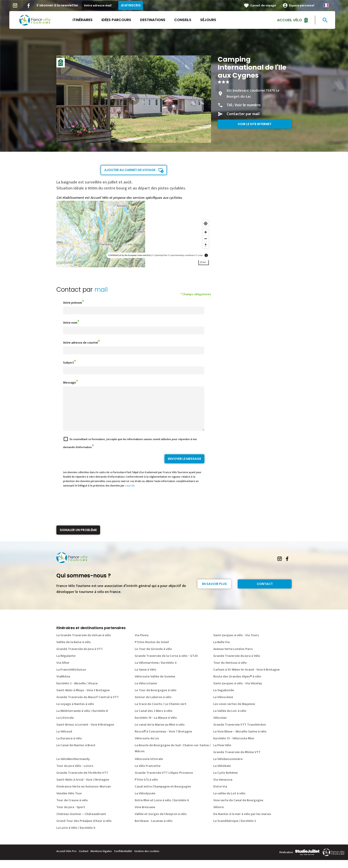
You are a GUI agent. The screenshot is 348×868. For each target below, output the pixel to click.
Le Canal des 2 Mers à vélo (154, 719)
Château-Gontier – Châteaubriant (81, 822)
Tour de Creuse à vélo (72, 808)
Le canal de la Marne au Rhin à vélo (160, 733)
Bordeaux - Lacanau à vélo (154, 829)
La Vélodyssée (145, 801)
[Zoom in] (206, 232)
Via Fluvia (142, 643)
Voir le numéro (248, 105)
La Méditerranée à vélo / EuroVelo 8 (82, 719)
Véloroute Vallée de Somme (155, 684)
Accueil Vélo (291, 20)
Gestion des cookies (147, 859)
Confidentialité (123, 859)
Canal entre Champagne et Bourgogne (163, 794)
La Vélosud (64, 739)
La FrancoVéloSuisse (71, 678)
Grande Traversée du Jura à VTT (80, 657)
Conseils (185, 20)
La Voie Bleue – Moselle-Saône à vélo (240, 739)
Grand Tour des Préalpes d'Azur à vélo (84, 829)
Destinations (154, 20)
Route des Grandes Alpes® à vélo (237, 684)
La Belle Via (221, 650)
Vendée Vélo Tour (69, 801)
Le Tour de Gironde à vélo (153, 657)
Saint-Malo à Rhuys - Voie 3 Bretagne (83, 698)
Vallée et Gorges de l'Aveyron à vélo (161, 822)
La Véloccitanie (146, 691)
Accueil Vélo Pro (66, 859)
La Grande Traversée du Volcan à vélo (84, 643)
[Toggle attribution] (206, 255)
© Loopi (199, 255)
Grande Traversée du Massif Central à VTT (88, 705)
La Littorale (65, 726)
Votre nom (70, 323)
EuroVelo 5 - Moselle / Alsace (77, 691)
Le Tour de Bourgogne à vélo (156, 698)
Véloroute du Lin (147, 746)
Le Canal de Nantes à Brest (76, 753)
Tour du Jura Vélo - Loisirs (75, 774)
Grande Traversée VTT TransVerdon (240, 733)
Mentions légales (101, 859)
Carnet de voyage (265, 5)
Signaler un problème (78, 538)
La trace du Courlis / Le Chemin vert (161, 712)
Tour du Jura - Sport (71, 815)
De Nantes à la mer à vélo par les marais (242, 822)
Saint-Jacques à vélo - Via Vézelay (238, 691)
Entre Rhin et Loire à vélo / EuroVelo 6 (162, 808)
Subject (68, 363)
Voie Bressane (145, 815)
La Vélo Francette (148, 774)
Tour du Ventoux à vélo (230, 671)
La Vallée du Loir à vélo (230, 719)
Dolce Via (220, 794)
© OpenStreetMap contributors (182, 255)
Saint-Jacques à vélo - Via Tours (236, 643)
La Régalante (66, 664)
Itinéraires (84, 20)
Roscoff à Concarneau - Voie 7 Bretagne (163, 739)
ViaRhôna (63, 684)
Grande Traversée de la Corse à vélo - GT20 (166, 664)
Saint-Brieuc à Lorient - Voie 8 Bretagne (85, 733)
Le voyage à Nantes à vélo (75, 712)
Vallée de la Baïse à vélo (74, 650)
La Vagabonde (224, 698)
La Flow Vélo (222, 753)
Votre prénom (72, 303)
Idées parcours (118, 20)
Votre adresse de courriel (80, 343)
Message (69, 383)
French (328, 5)
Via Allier (63, 671)
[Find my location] (206, 223)
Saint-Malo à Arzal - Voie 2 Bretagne (83, 788)
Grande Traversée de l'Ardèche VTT (82, 781)
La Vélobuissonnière (228, 767)
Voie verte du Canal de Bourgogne (238, 808)
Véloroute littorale (149, 767)
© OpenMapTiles (160, 255)
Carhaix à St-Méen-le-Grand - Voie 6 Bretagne (246, 678)
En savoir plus (214, 592)
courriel (130, 494)
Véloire (218, 815)
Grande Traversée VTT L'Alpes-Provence (164, 781)
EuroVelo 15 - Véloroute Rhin (234, 746)
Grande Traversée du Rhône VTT (237, 760)
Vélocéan (220, 726)
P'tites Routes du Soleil (152, 650)
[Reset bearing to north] (206, 245)
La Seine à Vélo (145, 678)
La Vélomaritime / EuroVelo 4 (156, 671)
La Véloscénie (223, 705)
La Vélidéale (222, 774)
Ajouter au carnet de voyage (130, 170)
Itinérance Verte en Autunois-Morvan (84, 794)
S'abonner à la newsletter (59, 5)
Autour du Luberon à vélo (153, 705)
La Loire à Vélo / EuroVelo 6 (76, 836)
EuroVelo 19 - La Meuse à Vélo (156, 726)
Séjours (210, 20)
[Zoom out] (206, 239)
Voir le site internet (255, 124)
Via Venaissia (223, 788)
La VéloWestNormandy (73, 767)
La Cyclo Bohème (225, 781)
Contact (265, 592)
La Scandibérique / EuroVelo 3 (235, 829)
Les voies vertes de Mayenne (234, 712)
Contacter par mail (243, 114)
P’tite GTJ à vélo (146, 788)
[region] (134, 234)
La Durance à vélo (69, 746)
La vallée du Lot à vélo (229, 801)
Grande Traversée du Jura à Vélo (237, 664)
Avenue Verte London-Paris (233, 657)
